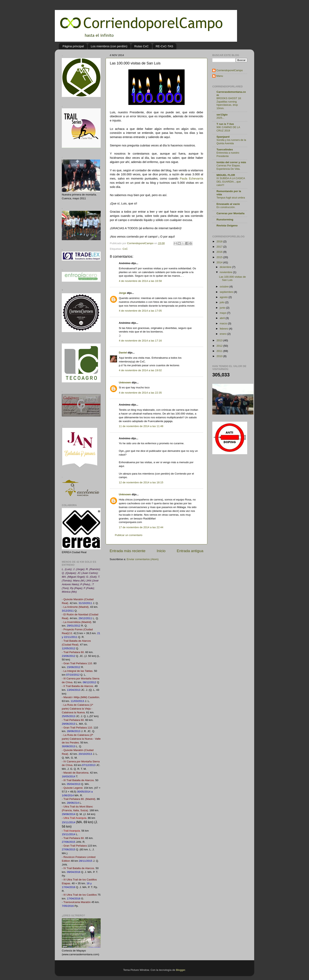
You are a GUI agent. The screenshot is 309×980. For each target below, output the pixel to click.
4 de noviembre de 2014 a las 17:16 (140, 341)
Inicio (161, 551)
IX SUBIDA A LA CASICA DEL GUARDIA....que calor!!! (231, 182)
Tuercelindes (225, 150)
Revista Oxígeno (227, 226)
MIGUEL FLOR (226, 175)
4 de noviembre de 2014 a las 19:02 (140, 370)
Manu (220, 76)
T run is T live (225, 124)
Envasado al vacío (228, 204)
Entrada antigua (190, 551)
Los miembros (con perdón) (109, 46)
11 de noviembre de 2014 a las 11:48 (141, 426)
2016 (220, 252)
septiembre (227, 292)
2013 (220, 340)
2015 (220, 257)
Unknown (125, 382)
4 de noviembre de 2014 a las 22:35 (140, 393)
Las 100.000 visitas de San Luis (232, 278)
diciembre (226, 267)
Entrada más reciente (128, 551)
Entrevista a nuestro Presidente (228, 154)
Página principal (73, 46)
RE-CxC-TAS (164, 46)
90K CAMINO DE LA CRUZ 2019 (228, 129)
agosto (224, 297)
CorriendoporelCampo (230, 70)
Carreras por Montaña (230, 213)
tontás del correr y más (231, 162)
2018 (220, 241)
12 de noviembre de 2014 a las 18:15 (141, 482)
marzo (224, 323)
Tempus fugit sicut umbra (231, 198)
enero (223, 334)
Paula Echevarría (191, 179)
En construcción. (226, 207)
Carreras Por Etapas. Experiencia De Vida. (228, 167)
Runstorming (225, 220)
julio (222, 302)
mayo (223, 313)
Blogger (181, 970)
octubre (225, 287)
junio (223, 308)
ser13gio (222, 115)
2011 (220, 351)
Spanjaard (223, 137)
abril (223, 318)
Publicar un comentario (129, 535)
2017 (220, 247)
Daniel (123, 353)
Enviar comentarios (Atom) (143, 559)
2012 (220, 346)
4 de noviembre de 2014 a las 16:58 (140, 281)
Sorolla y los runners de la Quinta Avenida (231, 142)
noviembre (226, 272)
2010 (220, 356)
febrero (224, 329)
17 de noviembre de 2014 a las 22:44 (141, 527)
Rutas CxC (141, 46)
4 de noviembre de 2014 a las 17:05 (140, 311)
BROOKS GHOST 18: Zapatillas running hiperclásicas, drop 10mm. (229, 103)
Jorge (123, 293)
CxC (125, 249)
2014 (220, 262)
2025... (220, 118)
